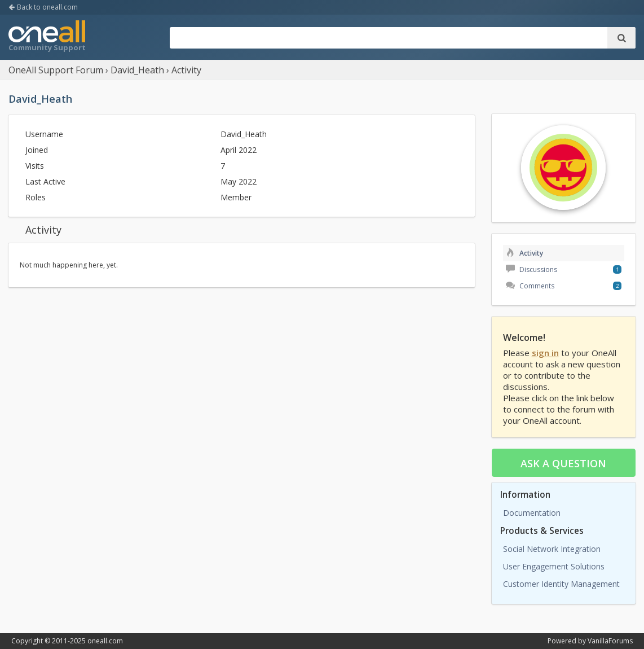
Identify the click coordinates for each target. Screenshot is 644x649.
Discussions (531, 269)
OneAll (47, 37)
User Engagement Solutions (554, 566)
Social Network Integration (552, 549)
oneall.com (105, 641)
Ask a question (563, 463)
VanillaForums (610, 641)
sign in (545, 353)
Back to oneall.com (43, 7)
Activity (524, 253)
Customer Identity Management (561, 584)
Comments (530, 286)
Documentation (532, 513)
